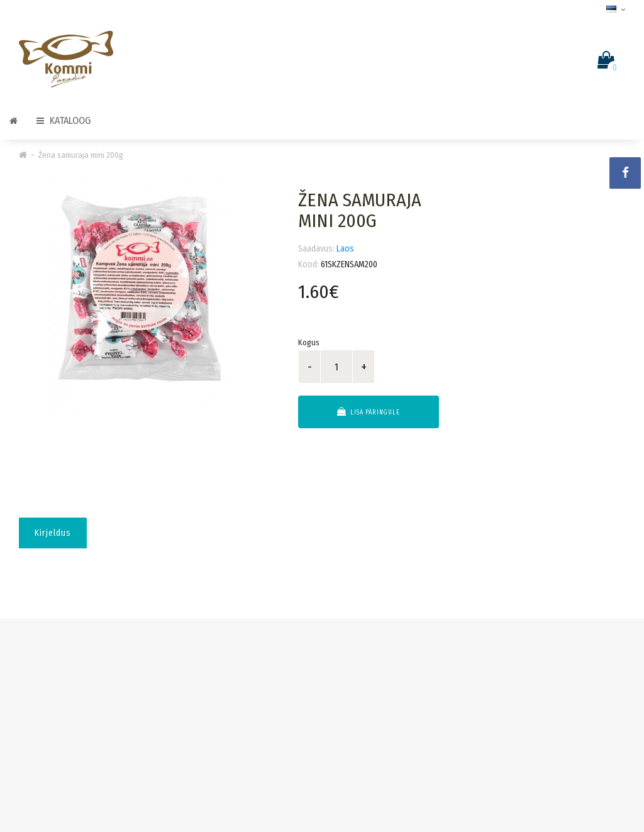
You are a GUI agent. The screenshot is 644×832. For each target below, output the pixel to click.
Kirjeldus (53, 533)
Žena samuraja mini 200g (81, 155)
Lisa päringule (369, 412)
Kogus (309, 342)
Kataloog (64, 120)
